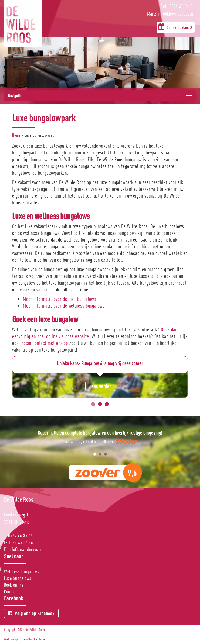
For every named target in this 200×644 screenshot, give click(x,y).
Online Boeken (176, 26)
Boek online (14, 585)
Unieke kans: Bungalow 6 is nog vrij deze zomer (100, 363)
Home (16, 135)
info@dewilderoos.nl (26, 549)
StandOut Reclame (33, 639)
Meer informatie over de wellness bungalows (64, 306)
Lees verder (100, 386)
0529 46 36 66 (21, 535)
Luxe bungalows (18, 578)
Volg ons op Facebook (31, 613)
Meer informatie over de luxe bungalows (60, 299)
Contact (10, 592)
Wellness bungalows (22, 571)
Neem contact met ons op (45, 343)
